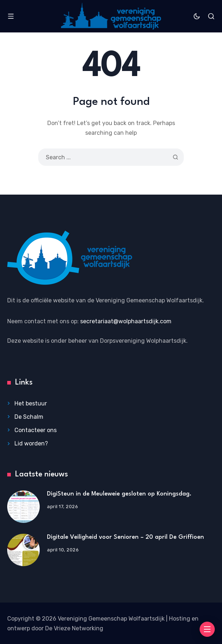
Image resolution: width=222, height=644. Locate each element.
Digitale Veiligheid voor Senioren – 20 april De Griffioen (125, 537)
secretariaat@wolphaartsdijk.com (126, 321)
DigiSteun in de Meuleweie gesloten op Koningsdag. (119, 494)
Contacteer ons (36, 430)
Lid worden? (31, 443)
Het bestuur (31, 403)
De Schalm (29, 417)
